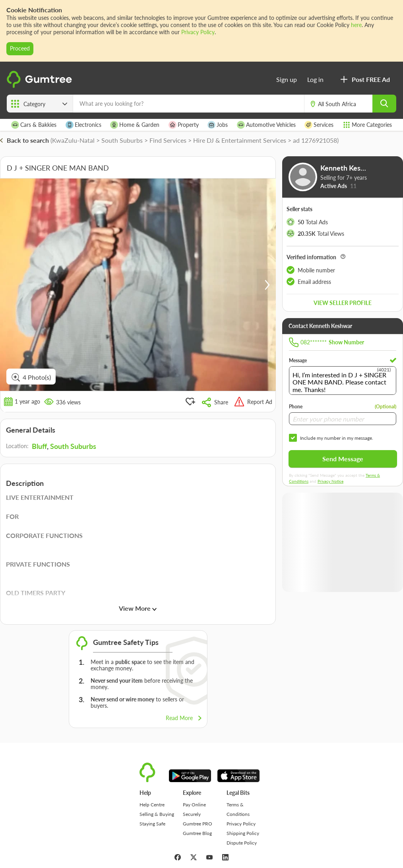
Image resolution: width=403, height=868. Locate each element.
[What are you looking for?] (189, 104)
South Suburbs (73, 446)
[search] (384, 104)
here (356, 25)
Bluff (39, 446)
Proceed (20, 48)
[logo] (41, 86)
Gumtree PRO (198, 824)
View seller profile (343, 303)
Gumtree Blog (197, 833)
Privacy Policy (198, 32)
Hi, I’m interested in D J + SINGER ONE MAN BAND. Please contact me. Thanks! (343, 381)
